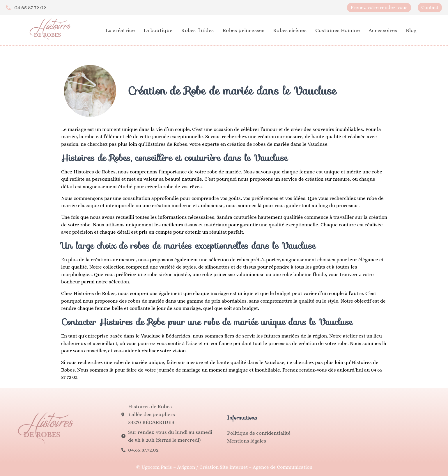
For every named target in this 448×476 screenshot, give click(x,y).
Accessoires (383, 30)
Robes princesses (243, 30)
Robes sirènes (290, 30)
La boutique (158, 30)
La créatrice (120, 30)
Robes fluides (197, 30)
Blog (411, 30)
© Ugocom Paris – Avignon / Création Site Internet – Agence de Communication (224, 467)
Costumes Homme (338, 30)
